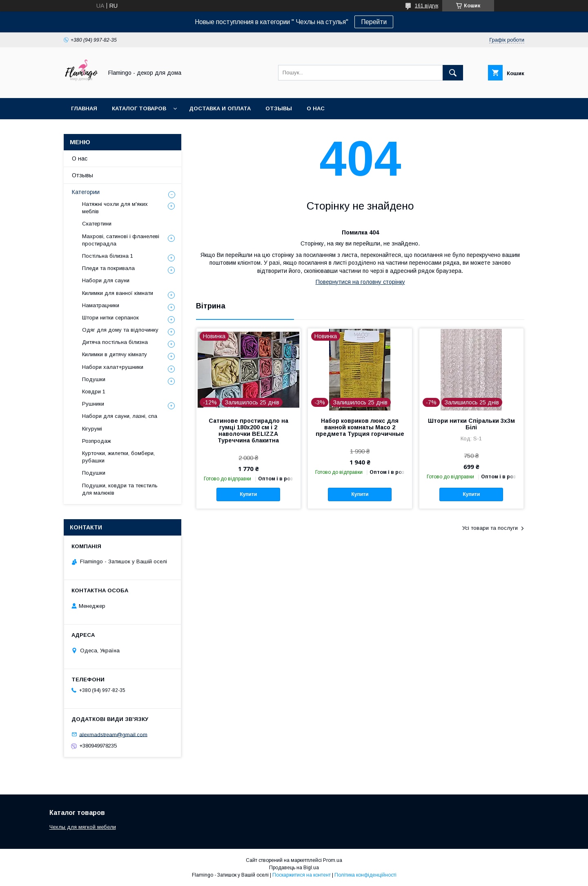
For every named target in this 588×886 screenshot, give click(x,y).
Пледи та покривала (108, 268)
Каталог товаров (139, 108)
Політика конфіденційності (365, 875)
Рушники (93, 404)
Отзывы (279, 108)
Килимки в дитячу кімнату (115, 354)
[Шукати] (453, 73)
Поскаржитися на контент (302, 875)
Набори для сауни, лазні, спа (120, 416)
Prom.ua (333, 860)
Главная (84, 108)
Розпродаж (97, 441)
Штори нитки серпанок (110, 318)
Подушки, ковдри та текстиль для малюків (120, 489)
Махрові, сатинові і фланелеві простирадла (121, 240)
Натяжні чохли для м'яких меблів (115, 208)
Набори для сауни (106, 280)
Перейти (374, 22)
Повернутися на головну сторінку (360, 282)
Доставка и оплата (220, 108)
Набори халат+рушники (113, 367)
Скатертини (97, 224)
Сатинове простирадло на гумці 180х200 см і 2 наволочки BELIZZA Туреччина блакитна (248, 431)
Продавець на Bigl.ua (294, 868)
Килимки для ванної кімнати (118, 293)
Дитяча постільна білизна (115, 342)
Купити (248, 494)
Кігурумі (92, 429)
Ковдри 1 (94, 392)
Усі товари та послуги (490, 528)
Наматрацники (101, 305)
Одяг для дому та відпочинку (120, 330)
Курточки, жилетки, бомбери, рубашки (118, 457)
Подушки (94, 379)
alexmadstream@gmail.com (113, 734)
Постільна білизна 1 (108, 256)
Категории (86, 192)
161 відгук (427, 6)
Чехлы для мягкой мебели (83, 827)
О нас (316, 108)
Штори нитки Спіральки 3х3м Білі (471, 424)
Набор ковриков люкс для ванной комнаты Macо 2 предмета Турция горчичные (360, 427)
